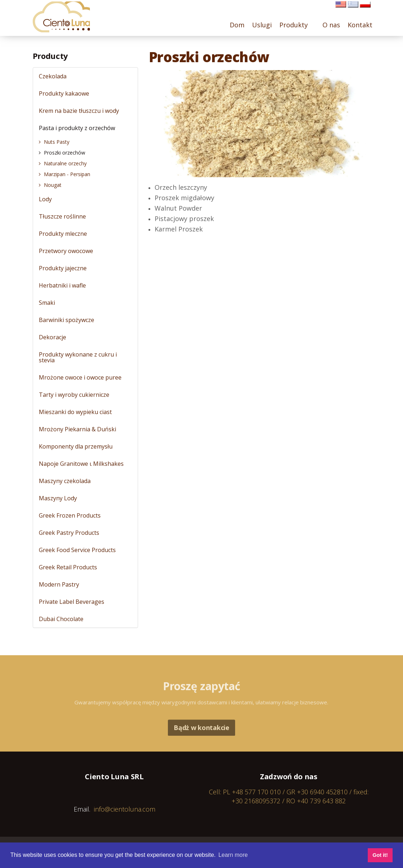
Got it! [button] (380, 855)
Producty (50, 56)
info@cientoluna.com (125, 809)
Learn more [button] (233, 855)
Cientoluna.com (63, 18)
